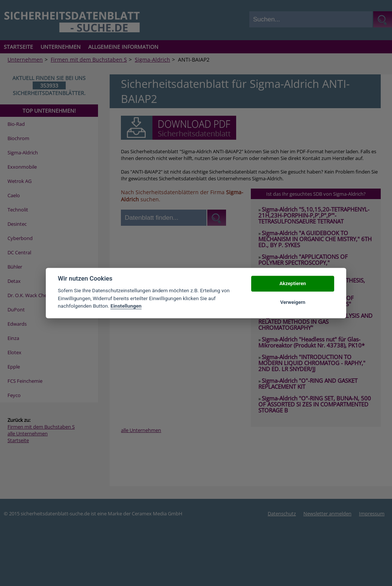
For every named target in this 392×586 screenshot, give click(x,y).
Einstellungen (126, 306)
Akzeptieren (292, 283)
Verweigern (293, 302)
